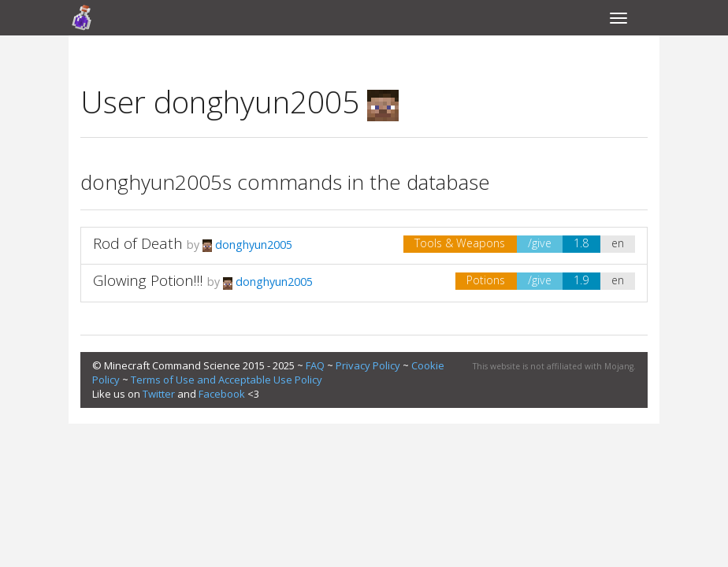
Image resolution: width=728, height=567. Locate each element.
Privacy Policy (368, 365)
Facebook (222, 394)
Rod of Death (138, 243)
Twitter (159, 394)
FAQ (315, 365)
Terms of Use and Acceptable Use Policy (227, 380)
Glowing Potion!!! (148, 280)
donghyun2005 (247, 245)
